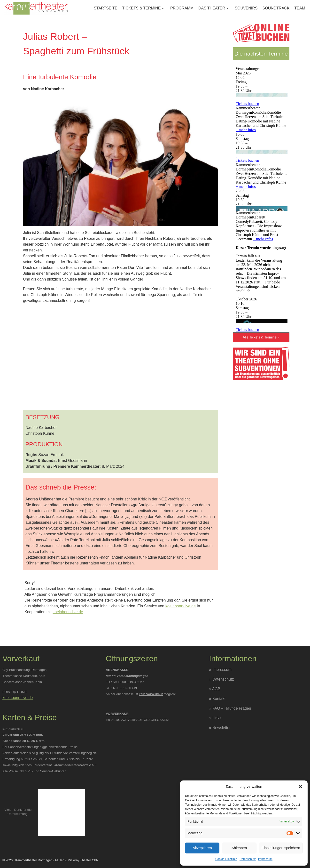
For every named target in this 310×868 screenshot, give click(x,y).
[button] (300, 787)
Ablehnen (239, 848)
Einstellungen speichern (281, 848)
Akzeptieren (202, 848)
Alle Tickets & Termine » (261, 337)
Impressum (265, 859)
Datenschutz (248, 859)
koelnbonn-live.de (181, 606)
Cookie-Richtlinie (226, 859)
